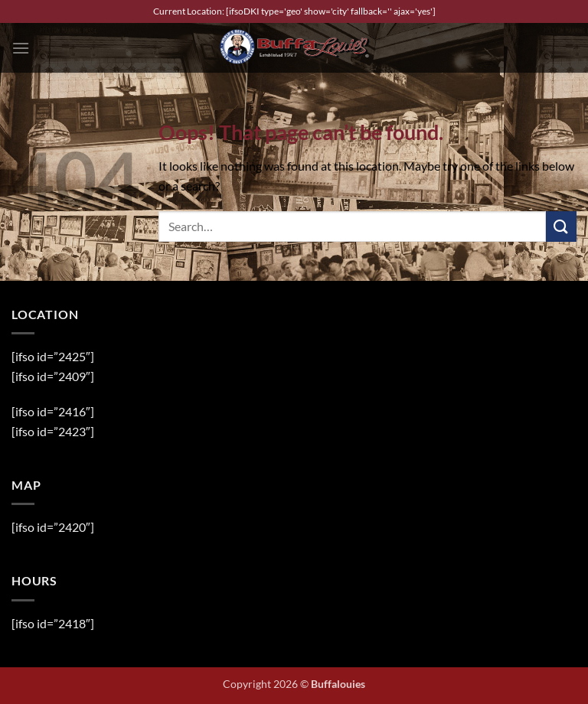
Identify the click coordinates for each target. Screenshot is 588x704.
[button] (21, 48)
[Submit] (561, 226)
